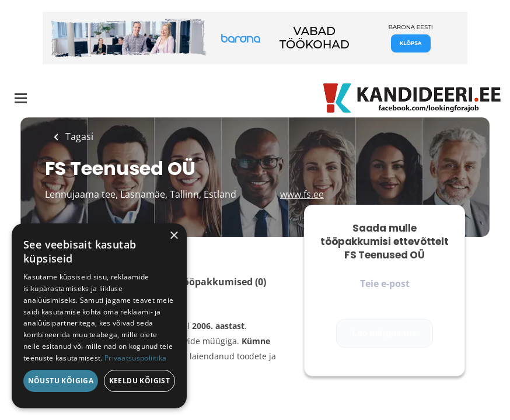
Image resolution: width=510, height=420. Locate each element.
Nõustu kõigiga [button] (61, 381)
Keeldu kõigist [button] (140, 381)
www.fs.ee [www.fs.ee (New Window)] (302, 194)
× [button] (174, 236)
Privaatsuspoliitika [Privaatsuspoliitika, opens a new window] (136, 358)
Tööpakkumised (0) (222, 282)
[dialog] (99, 316)
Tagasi (78, 136)
